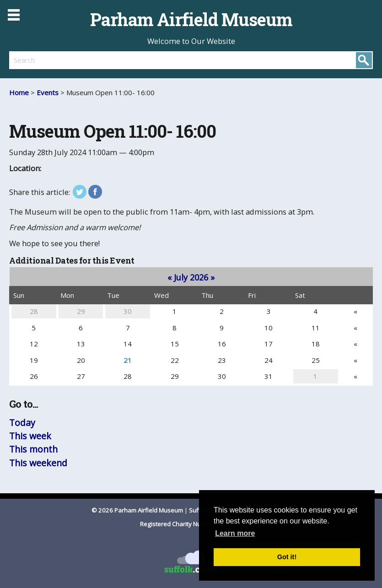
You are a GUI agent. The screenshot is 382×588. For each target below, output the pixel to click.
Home (19, 92)
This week (30, 436)
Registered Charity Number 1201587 (191, 524)
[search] (100, 60)
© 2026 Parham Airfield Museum (137, 510)
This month (33, 449)
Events (48, 92)
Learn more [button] (235, 533)
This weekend (38, 463)
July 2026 (191, 277)
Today (22, 423)
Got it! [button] (287, 557)
